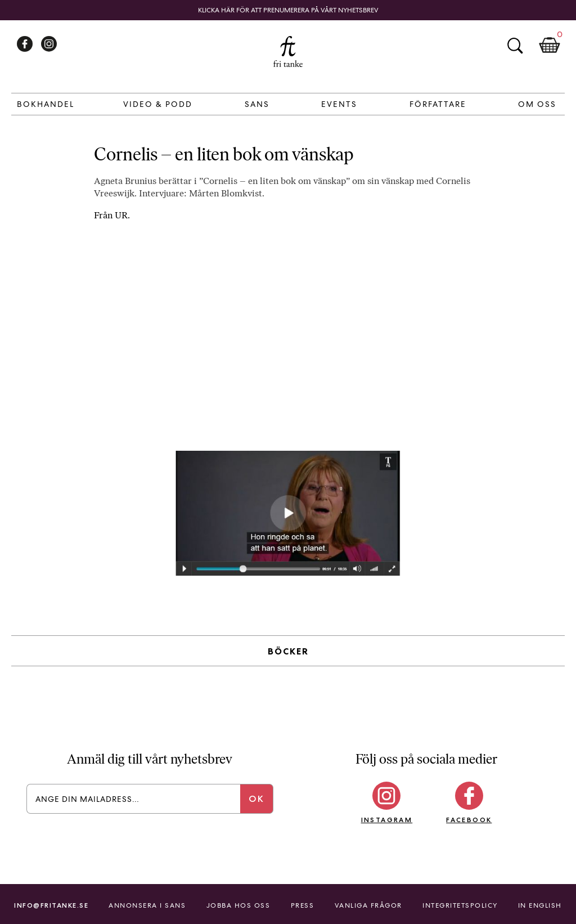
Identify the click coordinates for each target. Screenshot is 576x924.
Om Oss (537, 104)
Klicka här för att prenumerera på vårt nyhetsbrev (288, 10)
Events (339, 104)
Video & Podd (158, 104)
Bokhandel (46, 104)
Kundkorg (550, 46)
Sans (257, 104)
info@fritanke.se (51, 905)
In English (540, 905)
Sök (515, 46)
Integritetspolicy (460, 905)
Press (303, 905)
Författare (438, 104)
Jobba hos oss (238, 905)
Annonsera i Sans (147, 905)
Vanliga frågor (368, 905)
